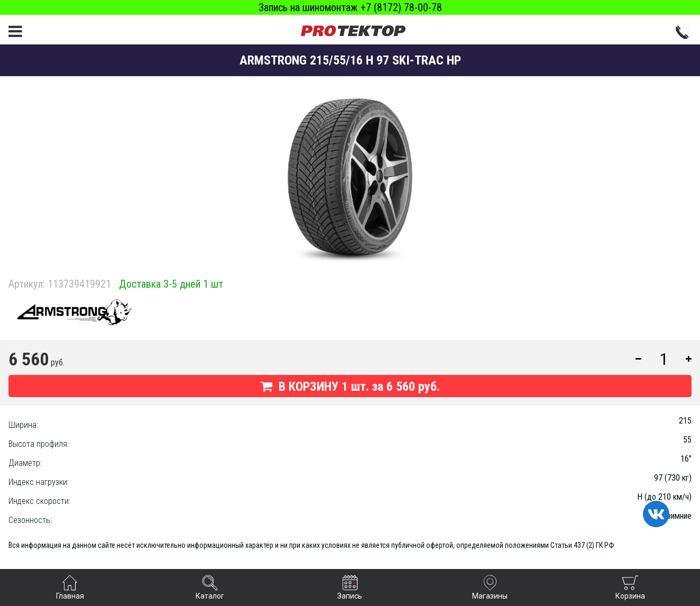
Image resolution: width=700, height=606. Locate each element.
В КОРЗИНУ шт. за (350, 387)
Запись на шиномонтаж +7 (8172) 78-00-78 (350, 7)
